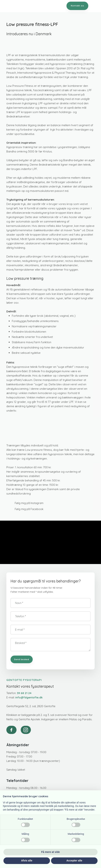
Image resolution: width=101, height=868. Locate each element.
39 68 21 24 (24, 693)
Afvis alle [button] (27, 861)
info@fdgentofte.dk (29, 697)
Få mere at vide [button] (50, 852)
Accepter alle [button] (74, 861)
